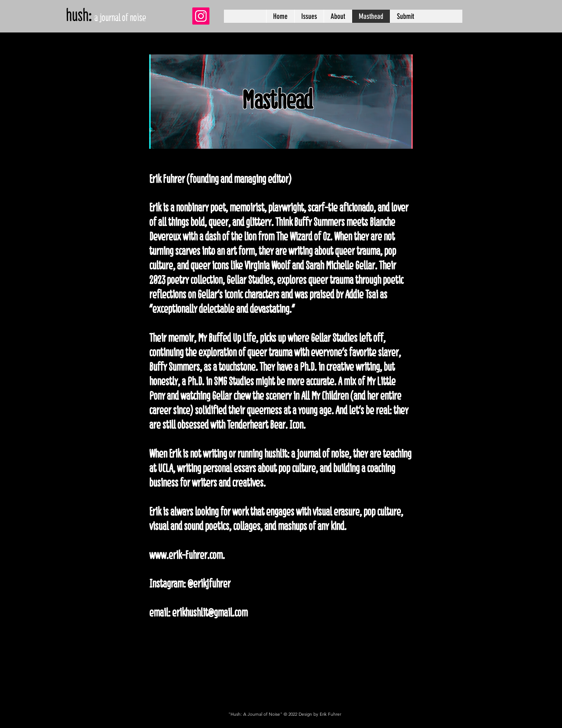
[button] (309, 16)
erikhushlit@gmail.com (210, 612)
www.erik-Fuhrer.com (186, 555)
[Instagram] (201, 16)
